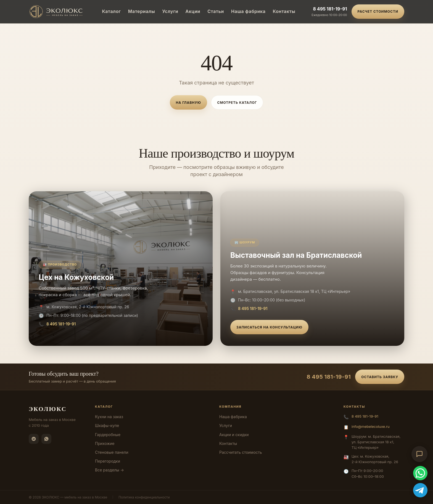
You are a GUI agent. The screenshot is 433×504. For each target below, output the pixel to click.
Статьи (216, 11)
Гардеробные (108, 435)
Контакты (284, 11)
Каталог (111, 11)
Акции (193, 11)
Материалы (142, 11)
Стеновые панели (112, 452)
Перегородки (108, 461)
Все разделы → (109, 470)
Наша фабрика (248, 11)
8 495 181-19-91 (330, 9)
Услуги (170, 11)
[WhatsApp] (46, 439)
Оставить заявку (380, 377)
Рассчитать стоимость (241, 452)
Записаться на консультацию (269, 327)
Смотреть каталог (237, 103)
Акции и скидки (234, 435)
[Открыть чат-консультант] (419, 454)
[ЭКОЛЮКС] (57, 12)
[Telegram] (34, 439)
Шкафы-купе (107, 425)
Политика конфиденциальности (144, 497)
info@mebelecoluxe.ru (371, 426)
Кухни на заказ (109, 417)
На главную (188, 103)
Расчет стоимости (378, 11)
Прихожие (105, 443)
